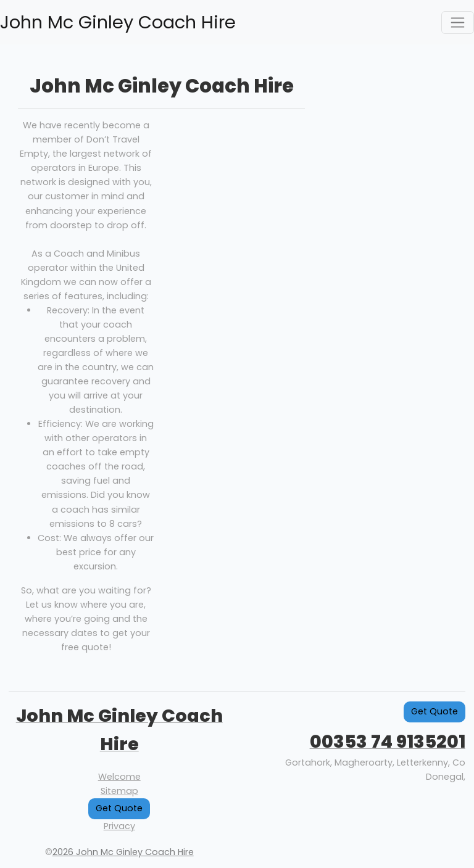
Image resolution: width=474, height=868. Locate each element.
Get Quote (119, 808)
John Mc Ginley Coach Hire (118, 22)
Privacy (119, 826)
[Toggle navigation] (458, 23)
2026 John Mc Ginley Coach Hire (123, 852)
